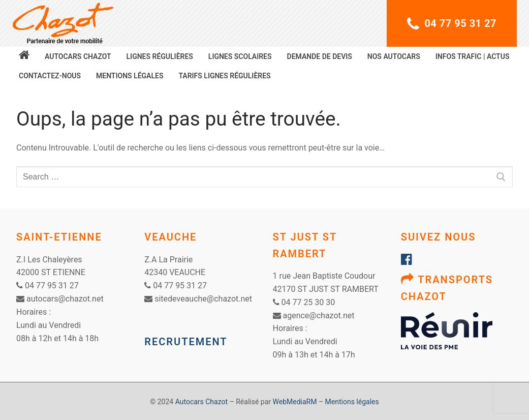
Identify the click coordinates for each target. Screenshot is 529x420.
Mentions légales (352, 402)
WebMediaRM (295, 402)
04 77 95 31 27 (452, 24)
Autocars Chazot (201, 402)
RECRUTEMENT (186, 342)
